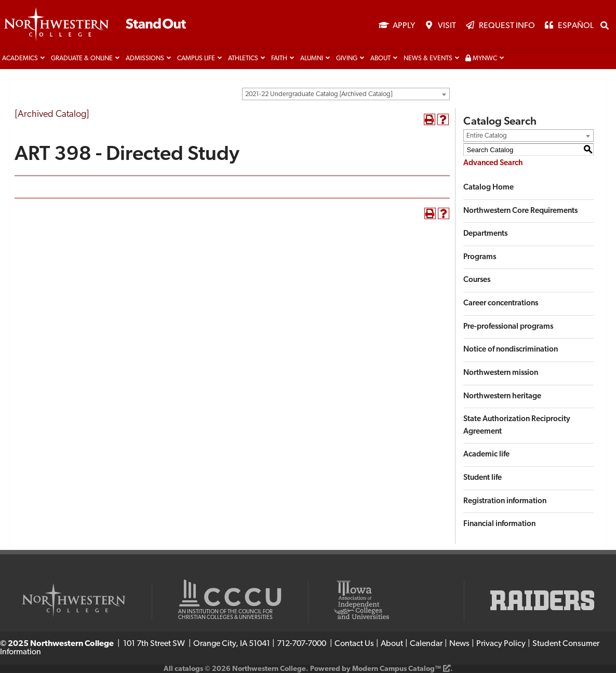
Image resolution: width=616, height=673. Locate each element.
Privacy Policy (501, 644)
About (380, 59)
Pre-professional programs (508, 327)
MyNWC (481, 58)
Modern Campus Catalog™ (397, 669)
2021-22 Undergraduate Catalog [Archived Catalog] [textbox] (319, 94)
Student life (483, 478)
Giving (347, 59)
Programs (480, 257)
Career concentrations (501, 304)
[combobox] (346, 94)
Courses (477, 280)
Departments (485, 234)
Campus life (196, 59)
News (459, 644)
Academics (20, 59)
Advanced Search (493, 163)
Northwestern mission (501, 373)
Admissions (145, 59)
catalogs (189, 669)
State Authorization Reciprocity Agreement (517, 426)
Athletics (243, 59)
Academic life (486, 455)
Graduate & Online (82, 59)
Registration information (505, 501)
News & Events (428, 59)
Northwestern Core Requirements (520, 211)
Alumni (312, 59)
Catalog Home (488, 188)
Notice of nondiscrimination (511, 350)
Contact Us (354, 644)
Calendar (426, 644)
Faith (279, 59)
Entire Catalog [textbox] (487, 136)
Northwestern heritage (502, 396)
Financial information (499, 524)
